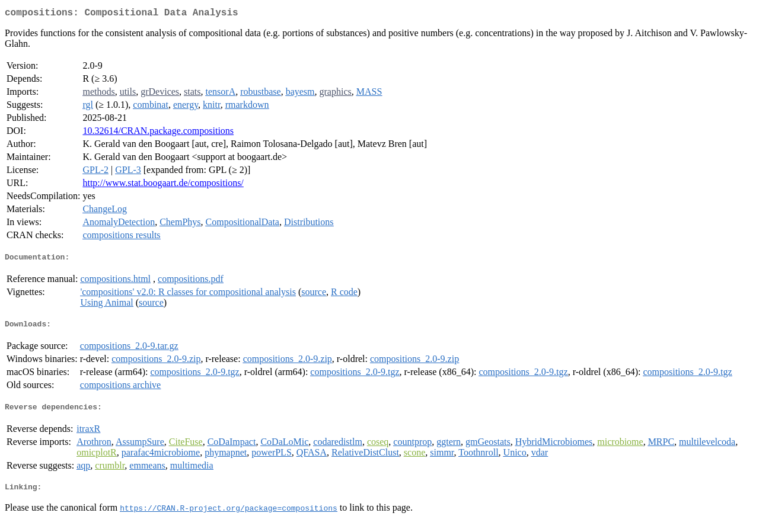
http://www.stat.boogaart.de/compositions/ (163, 185)
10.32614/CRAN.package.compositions (158, 133)
